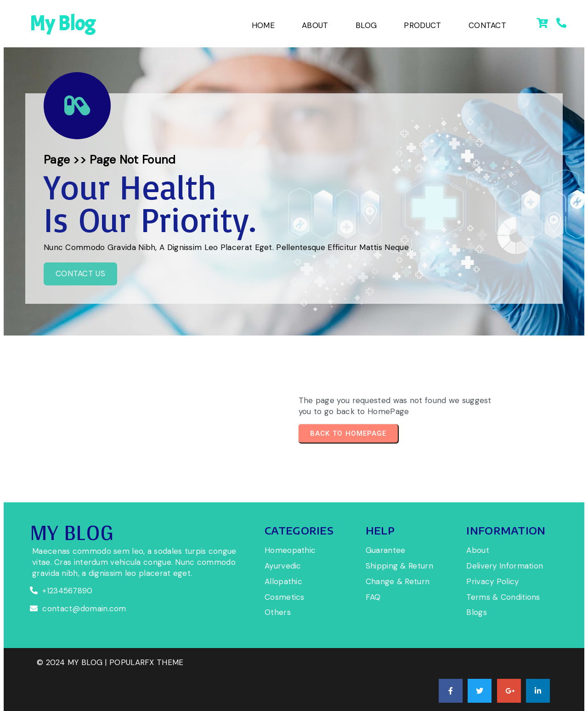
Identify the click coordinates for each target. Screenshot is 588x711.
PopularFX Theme (147, 683)
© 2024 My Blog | (73, 683)
